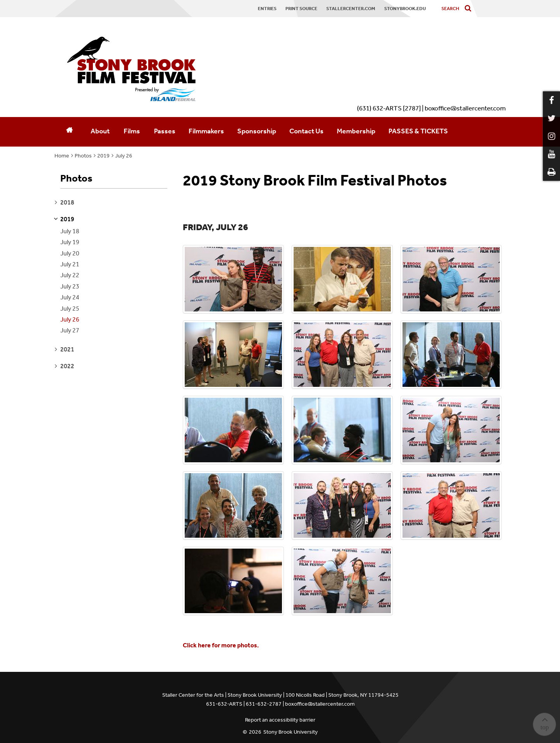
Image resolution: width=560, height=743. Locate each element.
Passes (165, 131)
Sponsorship (257, 131)
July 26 (124, 156)
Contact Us (306, 131)
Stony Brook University (290, 732)
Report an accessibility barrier (280, 720)
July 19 (70, 242)
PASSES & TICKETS (418, 131)
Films (132, 131)
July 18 (70, 231)
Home (62, 156)
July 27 (70, 330)
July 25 (70, 309)
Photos (83, 156)
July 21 (70, 264)
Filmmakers (206, 131)
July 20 (70, 253)
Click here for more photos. (221, 645)
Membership (356, 131)
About (100, 131)
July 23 (70, 286)
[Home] (69, 132)
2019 (103, 156)
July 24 (70, 297)
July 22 (70, 275)
